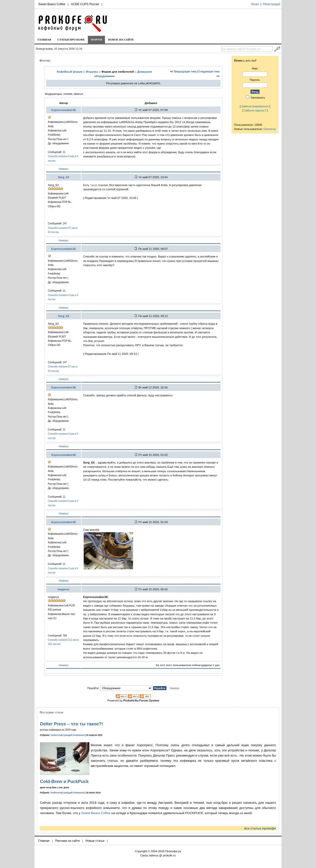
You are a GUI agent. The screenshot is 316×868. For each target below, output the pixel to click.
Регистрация (272, 4)
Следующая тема (209, 72)
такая (94, 185)
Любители (56, 735)
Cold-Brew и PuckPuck (64, 782)
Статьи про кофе (71, 40)
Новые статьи (95, 841)
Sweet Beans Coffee (52, 4)
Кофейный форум (70, 72)
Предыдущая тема (185, 72)
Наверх (64, 169)
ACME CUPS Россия (85, 4)
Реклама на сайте (68, 841)
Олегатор (270, 129)
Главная (44, 40)
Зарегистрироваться (255, 106)
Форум (96, 40)
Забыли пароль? (255, 110)
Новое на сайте (121, 40)
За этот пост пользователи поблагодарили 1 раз (188, 665)
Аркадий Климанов (74, 735)
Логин (255, 4)
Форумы (92, 72)
